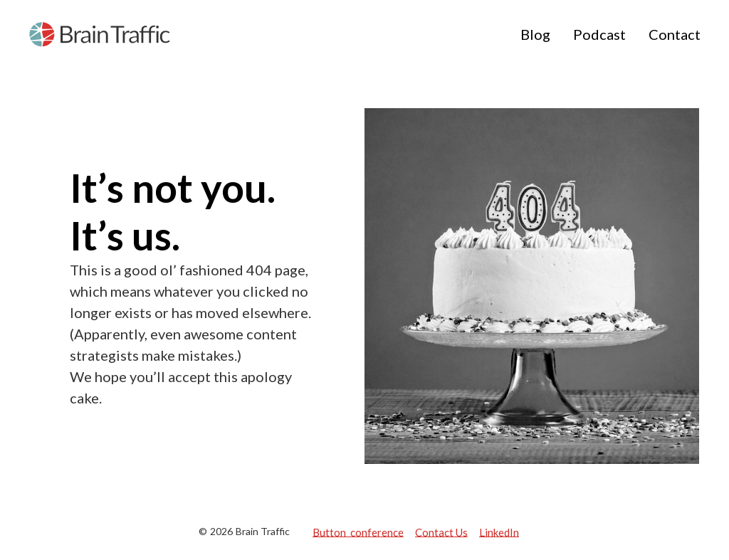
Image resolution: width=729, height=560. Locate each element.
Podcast (599, 34)
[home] (100, 35)
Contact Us (441, 532)
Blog (535, 34)
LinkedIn (499, 532)
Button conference (358, 532)
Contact (675, 34)
